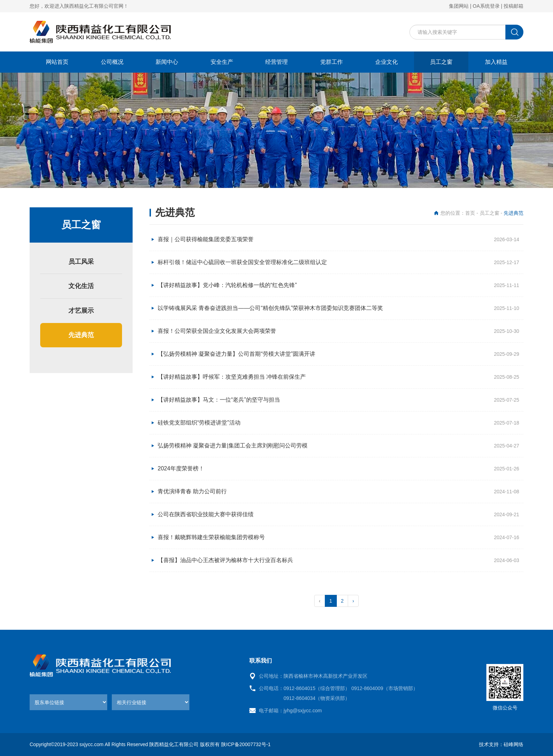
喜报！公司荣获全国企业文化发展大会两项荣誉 (217, 331)
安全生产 (222, 62)
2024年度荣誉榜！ (181, 468)
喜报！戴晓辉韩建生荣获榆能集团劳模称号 (211, 537)
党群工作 (332, 62)
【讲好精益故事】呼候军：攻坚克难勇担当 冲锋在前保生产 (232, 377)
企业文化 (387, 62)
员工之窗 (441, 62)
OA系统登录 (486, 6)
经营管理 (276, 62)
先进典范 (81, 335)
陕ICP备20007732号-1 (246, 744)
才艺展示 (81, 311)
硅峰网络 (513, 744)
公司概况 (112, 62)
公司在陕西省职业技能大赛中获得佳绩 (206, 514)
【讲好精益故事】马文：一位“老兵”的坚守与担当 (219, 400)
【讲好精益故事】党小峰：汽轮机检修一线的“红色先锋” (227, 285)
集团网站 (459, 6)
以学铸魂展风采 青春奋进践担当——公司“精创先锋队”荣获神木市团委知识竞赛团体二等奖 (270, 308)
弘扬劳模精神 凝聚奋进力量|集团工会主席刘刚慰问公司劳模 (233, 446)
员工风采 (81, 262)
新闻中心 (167, 62)
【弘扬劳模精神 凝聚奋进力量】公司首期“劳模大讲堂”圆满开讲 (236, 354)
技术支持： (491, 744)
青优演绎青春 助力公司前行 (192, 491)
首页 (470, 213)
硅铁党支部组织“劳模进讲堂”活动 (199, 423)
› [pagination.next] (353, 601)
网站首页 (57, 62)
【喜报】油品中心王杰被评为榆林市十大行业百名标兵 (225, 560)
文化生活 (81, 286)
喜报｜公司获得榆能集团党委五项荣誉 (206, 239)
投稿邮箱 (513, 6)
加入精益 (496, 62)
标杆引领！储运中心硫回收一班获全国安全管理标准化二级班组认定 (242, 262)
